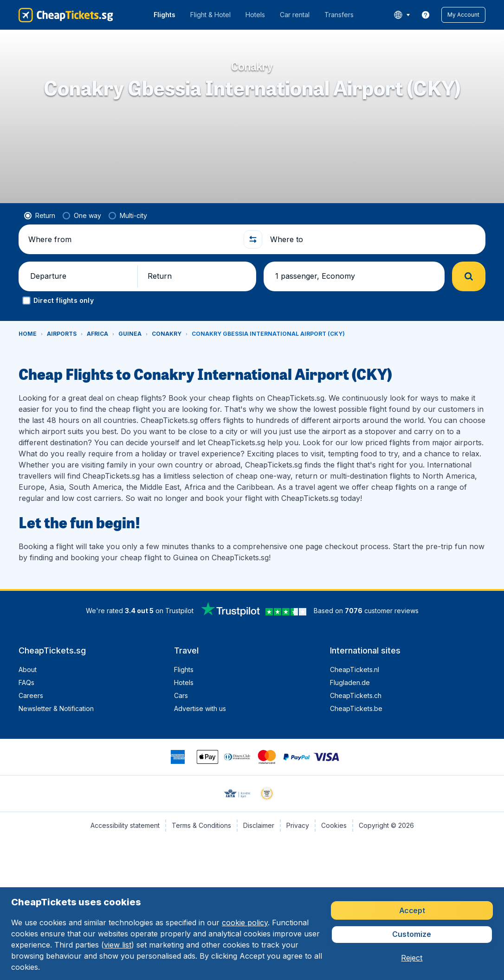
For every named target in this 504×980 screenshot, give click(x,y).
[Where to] (374, 239)
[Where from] (132, 239)
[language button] (402, 15)
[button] (463, 15)
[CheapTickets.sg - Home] (66, 15)
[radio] (40, 216)
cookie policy (245, 922)
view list (118, 945)
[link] (426, 15)
